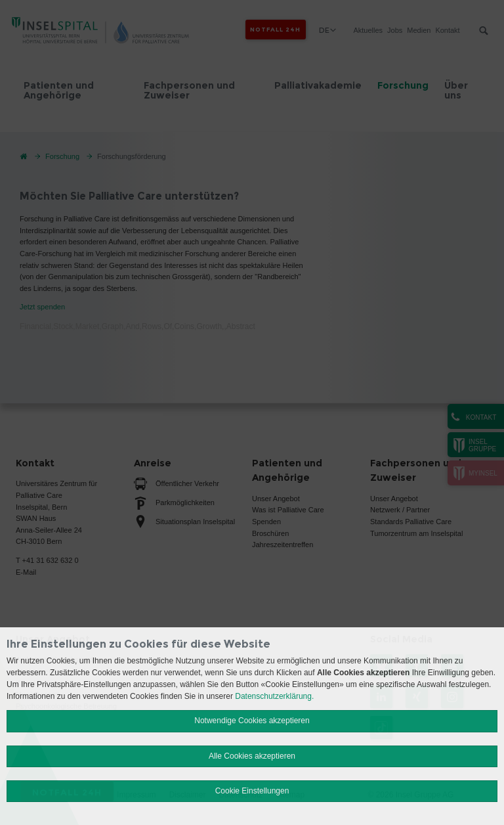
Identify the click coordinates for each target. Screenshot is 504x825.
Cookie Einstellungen (252, 791)
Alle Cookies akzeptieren (252, 756)
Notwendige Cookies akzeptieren (252, 721)
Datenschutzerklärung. (274, 696)
